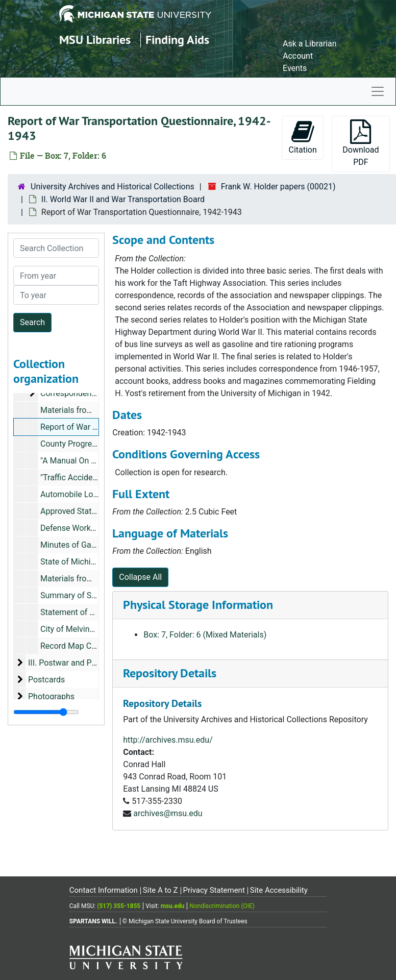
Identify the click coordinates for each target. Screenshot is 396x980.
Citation (302, 137)
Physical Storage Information (198, 605)
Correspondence (70, 393)
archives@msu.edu (168, 813)
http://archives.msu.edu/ (168, 740)
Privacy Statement (214, 890)
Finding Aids (177, 40)
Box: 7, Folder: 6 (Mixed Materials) (205, 635)
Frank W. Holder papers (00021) (278, 187)
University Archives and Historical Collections (113, 187)
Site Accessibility (279, 890)
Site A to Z (160, 890)
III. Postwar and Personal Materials (91, 663)
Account (298, 56)
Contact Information (104, 890)
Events (295, 68)
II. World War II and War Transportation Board (123, 199)
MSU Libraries (95, 40)
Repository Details (170, 673)
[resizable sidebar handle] (46, 712)
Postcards (46, 680)
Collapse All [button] (140, 577)
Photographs (51, 696)
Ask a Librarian (310, 44)
